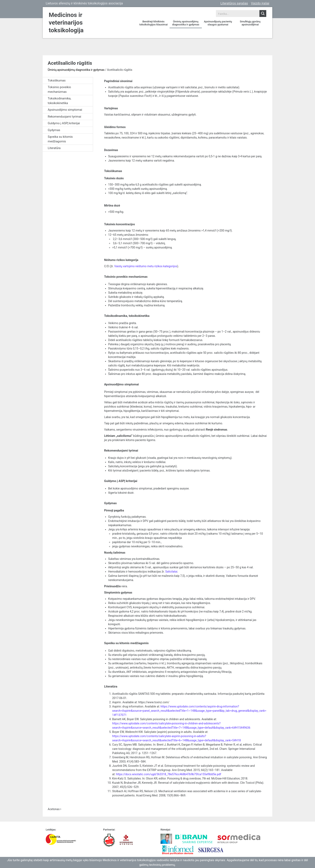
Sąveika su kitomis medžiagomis (60, 139)
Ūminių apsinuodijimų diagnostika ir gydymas (186, 23)
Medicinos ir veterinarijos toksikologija (66, 22)
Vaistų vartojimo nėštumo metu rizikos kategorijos (146, 266)
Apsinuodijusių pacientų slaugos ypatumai (218, 23)
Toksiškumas (57, 80)
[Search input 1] (238, 14)
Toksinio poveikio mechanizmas (59, 89)
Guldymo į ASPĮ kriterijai (64, 123)
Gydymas (54, 130)
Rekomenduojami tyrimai (64, 117)
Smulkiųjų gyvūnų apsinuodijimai (250, 23)
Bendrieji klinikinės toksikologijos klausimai (153, 23)
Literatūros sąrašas (234, 3)
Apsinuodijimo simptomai (65, 110)
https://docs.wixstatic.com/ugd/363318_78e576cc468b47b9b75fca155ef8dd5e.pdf (169, 774)
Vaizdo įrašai (260, 3)
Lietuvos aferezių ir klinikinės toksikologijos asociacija (84, 3)
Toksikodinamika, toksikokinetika (59, 101)
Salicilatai (171, 572)
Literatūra (54, 148)
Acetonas (54, 809)
